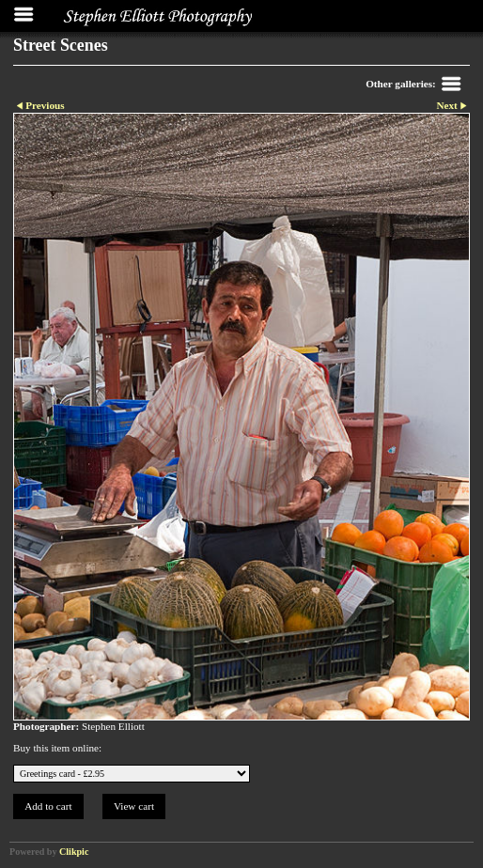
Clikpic (74, 852)
